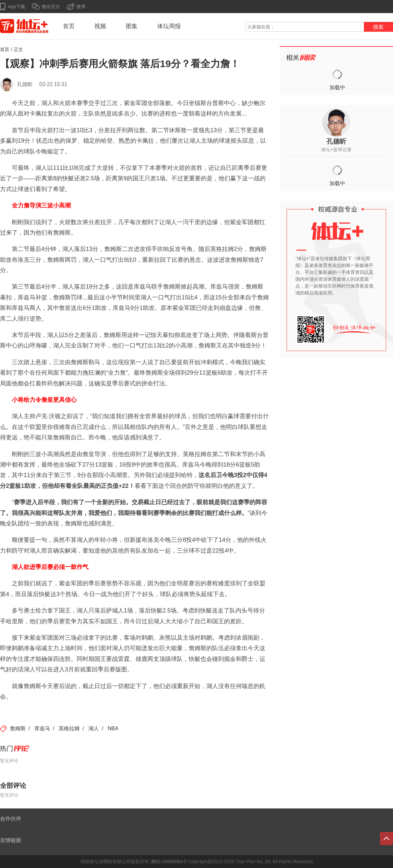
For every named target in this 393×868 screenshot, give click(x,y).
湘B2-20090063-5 (168, 861)
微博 (81, 7)
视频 (100, 26)
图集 (132, 26)
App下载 (17, 7)
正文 (18, 49)
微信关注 (51, 7)
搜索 (378, 27)
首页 (69, 26)
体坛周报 (169, 26)
